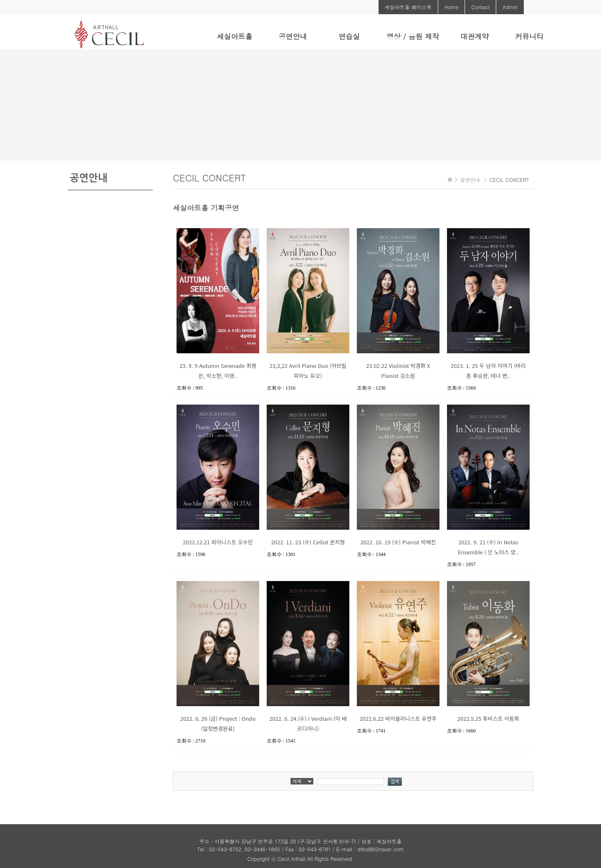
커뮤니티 (529, 36)
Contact (480, 7)
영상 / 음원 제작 (413, 36)
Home (452, 7)
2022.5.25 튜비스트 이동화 (489, 718)
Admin (510, 7)
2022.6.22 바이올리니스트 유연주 (398, 718)
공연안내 (293, 36)
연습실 (349, 36)
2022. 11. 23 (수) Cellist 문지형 (308, 542)
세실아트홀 (234, 36)
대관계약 (475, 36)
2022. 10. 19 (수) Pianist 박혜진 (398, 542)
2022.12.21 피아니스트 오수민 (218, 542)
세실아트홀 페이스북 (408, 7)
